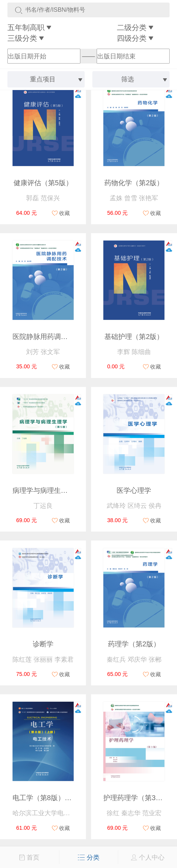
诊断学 (43, 644)
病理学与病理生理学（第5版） (59, 490)
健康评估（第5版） (43, 183)
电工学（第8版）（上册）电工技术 (66, 798)
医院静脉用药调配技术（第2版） (63, 337)
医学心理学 (134, 490)
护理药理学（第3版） (136, 798)
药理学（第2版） (134, 644)
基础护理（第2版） (134, 337)
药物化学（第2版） (134, 183)
